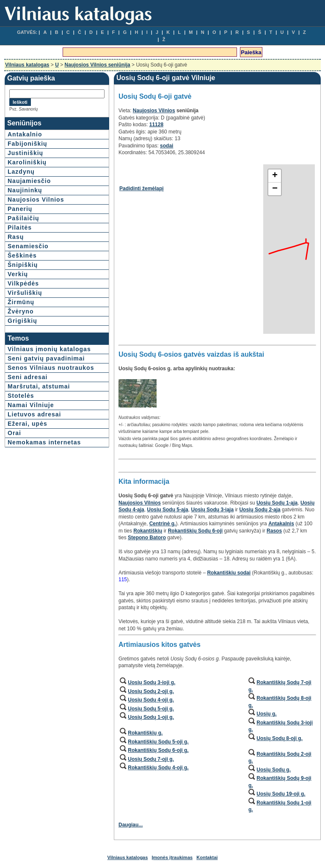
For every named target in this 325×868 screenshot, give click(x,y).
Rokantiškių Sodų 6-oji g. (158, 750)
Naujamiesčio (29, 181)
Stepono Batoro (147, 538)
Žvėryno (21, 311)
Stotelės (21, 396)
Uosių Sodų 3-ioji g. (151, 682)
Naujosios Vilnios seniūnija (98, 65)
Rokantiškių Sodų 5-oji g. (158, 742)
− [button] (275, 189)
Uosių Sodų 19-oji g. (281, 794)
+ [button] (275, 176)
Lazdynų (21, 172)
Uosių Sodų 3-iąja (212, 510)
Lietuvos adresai (34, 414)
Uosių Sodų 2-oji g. (151, 691)
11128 (156, 125)
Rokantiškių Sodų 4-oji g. (158, 768)
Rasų (16, 237)
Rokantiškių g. (145, 733)
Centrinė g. (163, 524)
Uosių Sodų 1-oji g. (151, 717)
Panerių (20, 209)
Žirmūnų (21, 302)
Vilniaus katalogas (27, 65)
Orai (14, 433)
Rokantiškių (148, 531)
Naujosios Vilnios (36, 200)
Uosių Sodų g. (274, 770)
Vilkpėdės (23, 283)
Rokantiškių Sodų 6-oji (195, 531)
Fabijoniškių (28, 144)
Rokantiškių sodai (229, 573)
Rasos (274, 531)
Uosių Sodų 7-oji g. (151, 759)
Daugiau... (131, 825)
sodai (167, 146)
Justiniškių (25, 153)
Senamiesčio (28, 246)
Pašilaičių (23, 218)
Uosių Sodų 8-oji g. (280, 738)
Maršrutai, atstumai (39, 386)
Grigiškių (22, 321)
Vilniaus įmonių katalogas (49, 349)
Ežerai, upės (28, 424)
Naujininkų (25, 190)
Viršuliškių (25, 293)
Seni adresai (28, 377)
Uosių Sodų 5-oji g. (151, 709)
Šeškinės (22, 255)
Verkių (18, 274)
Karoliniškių (27, 162)
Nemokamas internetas (44, 442)
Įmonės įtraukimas (172, 857)
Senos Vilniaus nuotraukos (51, 368)
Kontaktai (207, 857)
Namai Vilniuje (31, 405)
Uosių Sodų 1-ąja (277, 503)
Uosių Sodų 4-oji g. (151, 700)
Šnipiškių (23, 265)
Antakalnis (281, 524)
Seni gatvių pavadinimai (46, 358)
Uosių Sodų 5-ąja (167, 510)
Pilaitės (20, 227)
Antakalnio (25, 134)
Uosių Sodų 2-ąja (260, 510)
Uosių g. (266, 714)
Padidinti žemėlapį (142, 189)
